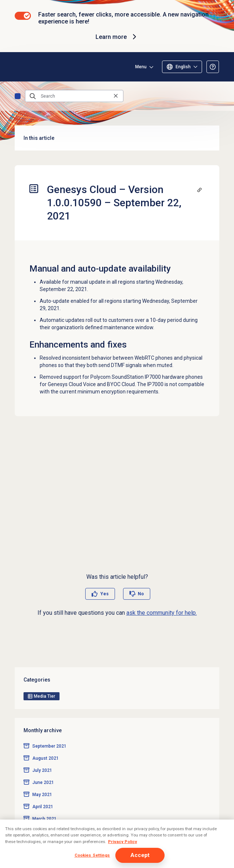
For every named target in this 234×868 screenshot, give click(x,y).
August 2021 (46, 758)
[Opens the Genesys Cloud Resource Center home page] (18, 67)
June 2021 (43, 782)
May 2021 (42, 795)
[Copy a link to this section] (199, 190)
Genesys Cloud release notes (18, 96)
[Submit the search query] (33, 96)
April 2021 (43, 807)
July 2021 (42, 770)
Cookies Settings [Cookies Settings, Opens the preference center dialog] (92, 855)
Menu (141, 67)
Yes (105, 594)
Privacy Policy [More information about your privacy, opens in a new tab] (123, 842)
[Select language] (182, 67)
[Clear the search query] (116, 96)
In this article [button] (117, 138)
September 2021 (49, 746)
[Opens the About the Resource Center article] (213, 67)
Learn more (117, 37)
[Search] (74, 96)
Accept (140, 855)
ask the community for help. (162, 613)
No (141, 594)
